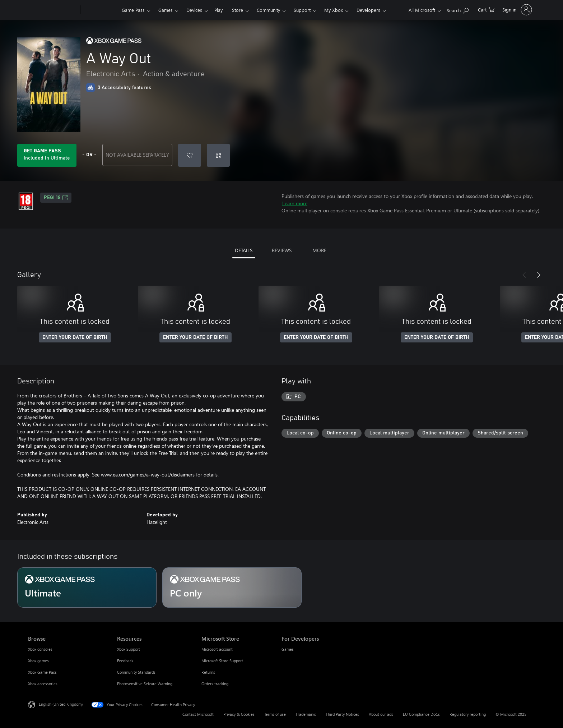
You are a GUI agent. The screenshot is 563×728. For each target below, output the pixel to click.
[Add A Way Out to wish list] (190, 155)
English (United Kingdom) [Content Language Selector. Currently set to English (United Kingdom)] (61, 704)
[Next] (539, 275)
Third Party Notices (342, 714)
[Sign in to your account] (517, 10)
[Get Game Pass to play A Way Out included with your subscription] (47, 155)
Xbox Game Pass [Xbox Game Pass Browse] (42, 672)
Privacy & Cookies (239, 714)
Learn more (295, 203)
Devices (194, 10)
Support (302, 10)
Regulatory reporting (468, 714)
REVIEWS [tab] (282, 250)
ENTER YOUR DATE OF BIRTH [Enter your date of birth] (75, 337)
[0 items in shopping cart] (486, 9)
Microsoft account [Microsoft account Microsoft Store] (217, 649)
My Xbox (334, 10)
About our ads (381, 714)
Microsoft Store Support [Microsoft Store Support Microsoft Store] (222, 661)
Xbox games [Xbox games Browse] (38, 661)
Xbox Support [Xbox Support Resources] (129, 649)
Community (268, 10)
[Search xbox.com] (458, 9)
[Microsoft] (53, 10)
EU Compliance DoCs (421, 714)
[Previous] (524, 275)
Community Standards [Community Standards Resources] (136, 672)
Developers (368, 10)
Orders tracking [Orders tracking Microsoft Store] (215, 684)
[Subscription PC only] (232, 588)
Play (218, 10)
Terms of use (275, 714)
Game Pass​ (133, 10)
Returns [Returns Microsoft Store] (208, 672)
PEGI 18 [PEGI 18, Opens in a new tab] (56, 198)
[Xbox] (100, 10)
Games (166, 10)
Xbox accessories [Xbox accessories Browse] (43, 684)
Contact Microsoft (198, 714)
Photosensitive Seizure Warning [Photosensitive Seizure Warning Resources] (145, 684)
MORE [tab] (319, 250)
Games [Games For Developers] (288, 649)
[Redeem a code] (218, 155)
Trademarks (306, 714)
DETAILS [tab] (244, 250)
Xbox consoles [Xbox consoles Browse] (40, 649)
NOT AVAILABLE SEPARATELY (137, 155)
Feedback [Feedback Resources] (125, 661)
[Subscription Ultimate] (87, 588)
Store (238, 10)
